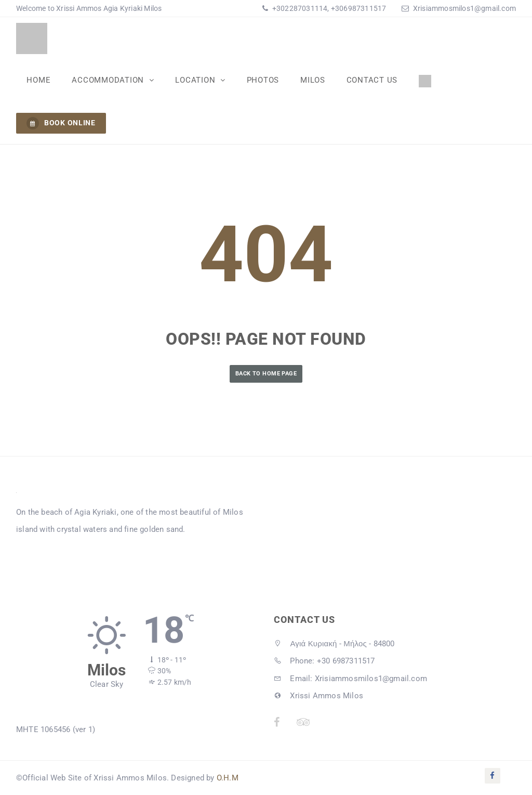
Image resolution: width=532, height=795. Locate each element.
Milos (311, 80)
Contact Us (370, 80)
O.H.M (228, 778)
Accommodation (109, 80)
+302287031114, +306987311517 (329, 8)
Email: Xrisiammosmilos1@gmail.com (350, 679)
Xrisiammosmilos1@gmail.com (464, 8)
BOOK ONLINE (61, 123)
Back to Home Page (266, 374)
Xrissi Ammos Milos (318, 696)
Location (195, 80)
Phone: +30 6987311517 (324, 661)
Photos (262, 80)
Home (38, 80)
